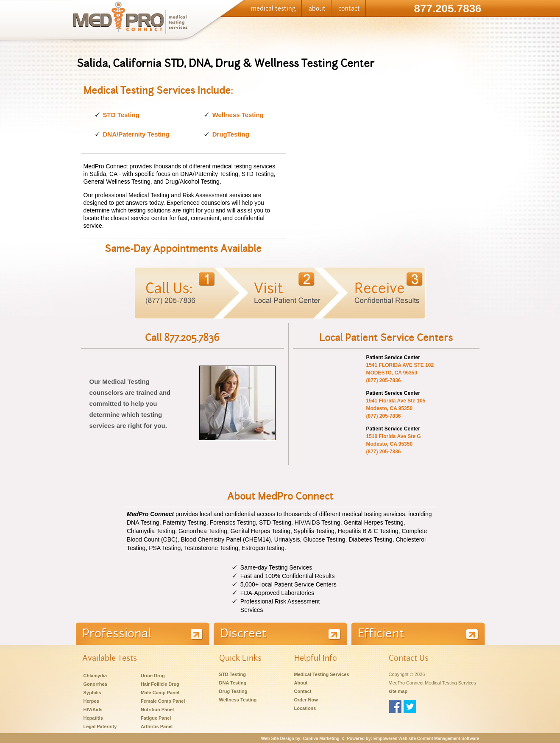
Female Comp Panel (163, 701)
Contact (303, 691)
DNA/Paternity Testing (136, 134)
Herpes (91, 701)
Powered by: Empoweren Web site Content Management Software (413, 739)
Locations (305, 708)
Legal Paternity (100, 726)
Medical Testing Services (322, 674)
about (317, 8)
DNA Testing (233, 683)
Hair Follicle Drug (160, 684)
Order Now (306, 700)
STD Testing (121, 115)
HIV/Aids (93, 709)
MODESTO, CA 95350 (391, 373)
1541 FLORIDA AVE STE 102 (400, 365)
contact (349, 8)
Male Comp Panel (160, 693)
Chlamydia (95, 676)
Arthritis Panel (157, 726)
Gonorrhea (95, 684)
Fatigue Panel (156, 718)
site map (398, 691)
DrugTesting (231, 134)
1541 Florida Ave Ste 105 (396, 401)
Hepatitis (93, 718)
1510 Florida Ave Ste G (393, 436)
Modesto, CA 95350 (389, 408)
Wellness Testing (238, 115)
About (301, 683)
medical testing (273, 8)
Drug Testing (233, 691)
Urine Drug (153, 676)
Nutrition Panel (157, 709)
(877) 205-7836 (384, 380)
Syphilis (92, 693)
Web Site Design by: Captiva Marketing (300, 739)
